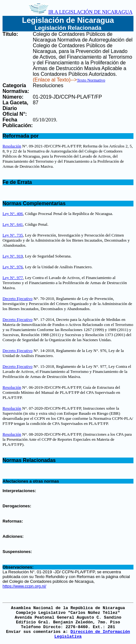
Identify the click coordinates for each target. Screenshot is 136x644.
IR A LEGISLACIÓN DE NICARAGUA (81, 12)
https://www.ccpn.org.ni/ (24, 586)
